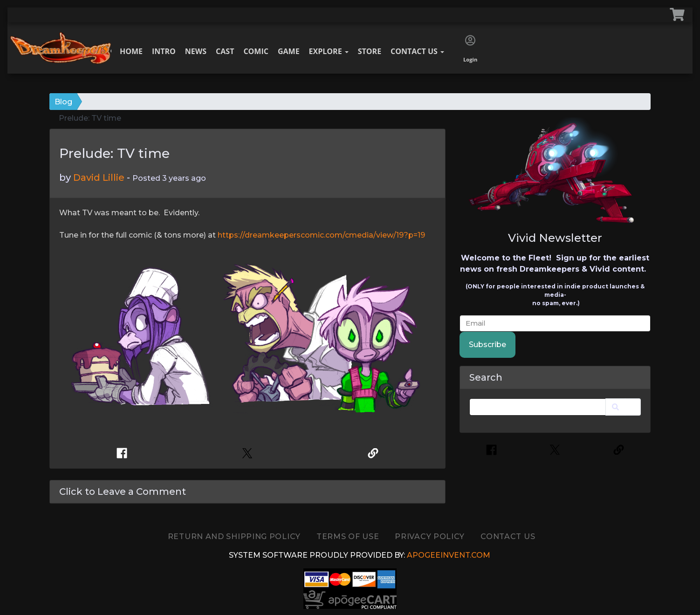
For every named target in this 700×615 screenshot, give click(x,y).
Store (370, 51)
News (196, 51)
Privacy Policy (430, 536)
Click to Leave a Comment (123, 492)
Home (131, 51)
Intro (164, 51)
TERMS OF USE (348, 536)
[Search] (538, 407)
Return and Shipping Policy (234, 536)
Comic (256, 51)
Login (470, 49)
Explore (329, 51)
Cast (225, 51)
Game (289, 51)
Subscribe (487, 345)
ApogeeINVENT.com (449, 555)
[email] (555, 324)
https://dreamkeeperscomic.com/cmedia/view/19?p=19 (321, 235)
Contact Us (417, 51)
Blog (63, 102)
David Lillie (99, 178)
